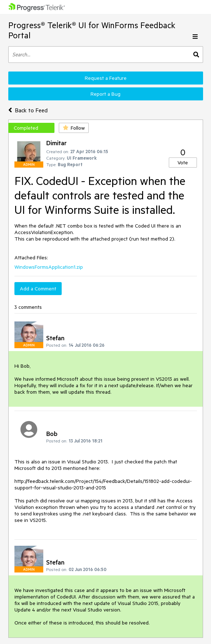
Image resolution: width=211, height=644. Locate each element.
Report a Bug (105, 94)
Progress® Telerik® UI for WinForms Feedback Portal (92, 30)
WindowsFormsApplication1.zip (49, 267)
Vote (183, 163)
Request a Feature (106, 78)
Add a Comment (38, 289)
